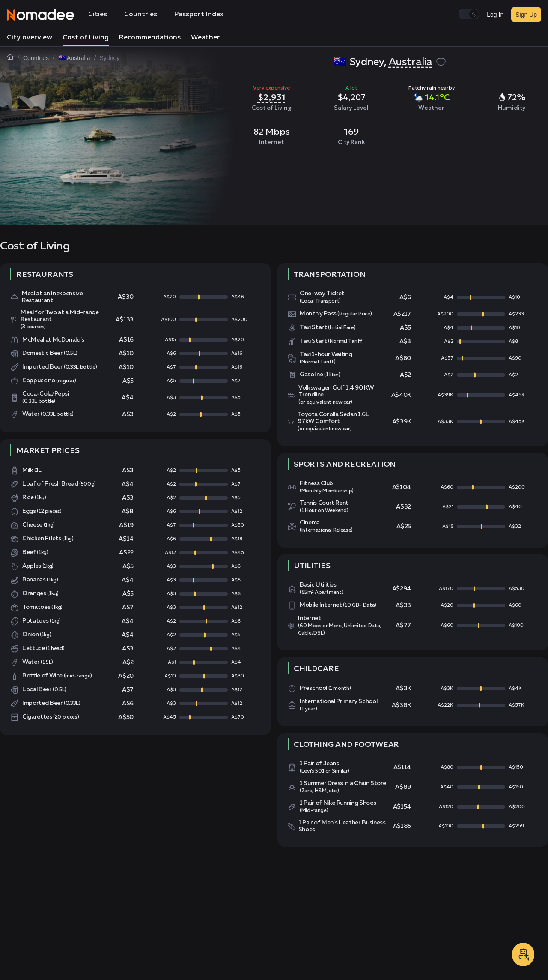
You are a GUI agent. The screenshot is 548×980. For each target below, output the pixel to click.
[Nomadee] (41, 15)
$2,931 (272, 97)
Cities (98, 15)
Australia (411, 62)
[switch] (469, 14)
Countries (141, 15)
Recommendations (150, 38)
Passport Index (199, 15)
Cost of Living (86, 38)
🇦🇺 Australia (74, 58)
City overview (30, 38)
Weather (205, 38)
